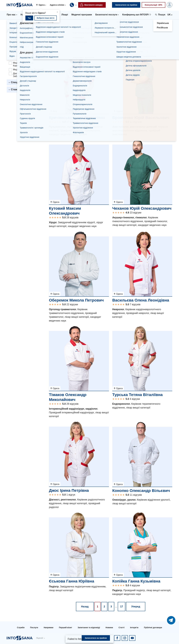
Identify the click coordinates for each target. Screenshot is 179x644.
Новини (109, 628)
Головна (11, 24)
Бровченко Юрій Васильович (141, 118)
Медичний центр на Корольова (23, 64)
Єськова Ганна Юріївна (72, 581)
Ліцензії (40, 638)
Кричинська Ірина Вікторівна (77, 118)
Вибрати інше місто (46, 18)
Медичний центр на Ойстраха (23, 58)
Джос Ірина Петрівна (69, 490)
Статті (122, 628)
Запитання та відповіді (89, 628)
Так (29, 18)
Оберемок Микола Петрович (76, 300)
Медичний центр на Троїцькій (28, 70)
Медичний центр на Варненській (23, 51)
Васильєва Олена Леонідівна (141, 300)
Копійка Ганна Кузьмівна (136, 581)
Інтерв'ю (134, 628)
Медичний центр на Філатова (28, 46)
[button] (42, 5)
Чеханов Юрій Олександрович (142, 208)
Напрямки (48, 628)
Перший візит (65, 628)
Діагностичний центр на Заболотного (25, 75)
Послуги (34, 628)
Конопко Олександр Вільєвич (141, 491)
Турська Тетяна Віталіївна (137, 395)
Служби (21, 628)
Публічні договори (153, 628)
